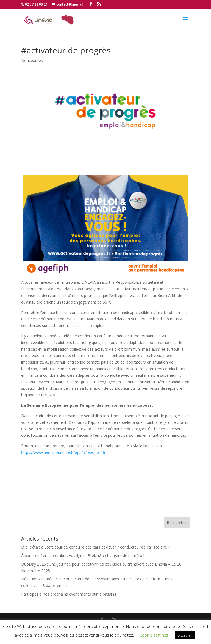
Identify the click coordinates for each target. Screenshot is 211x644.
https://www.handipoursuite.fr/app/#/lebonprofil (63, 452)
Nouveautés (32, 60)
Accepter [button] (185, 635)
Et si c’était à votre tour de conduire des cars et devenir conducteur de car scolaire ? (95, 547)
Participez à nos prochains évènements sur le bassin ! (69, 594)
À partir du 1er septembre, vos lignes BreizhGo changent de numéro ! (83, 556)
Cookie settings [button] (154, 635)
